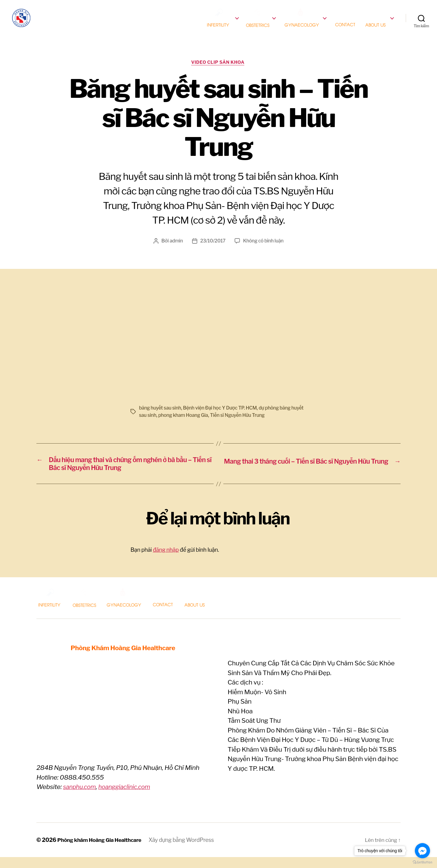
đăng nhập (166, 561)
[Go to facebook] (422, 851)
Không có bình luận (264, 250)
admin (175, 250)
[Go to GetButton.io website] (422, 862)
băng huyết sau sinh (161, 417)
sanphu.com (81, 798)
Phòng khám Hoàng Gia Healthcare (102, 851)
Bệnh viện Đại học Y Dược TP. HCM (222, 417)
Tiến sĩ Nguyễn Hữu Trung (254, 425)
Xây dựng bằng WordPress (186, 851)
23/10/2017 (212, 250)
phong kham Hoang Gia (198, 425)
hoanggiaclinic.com (128, 798)
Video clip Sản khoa (219, 71)
